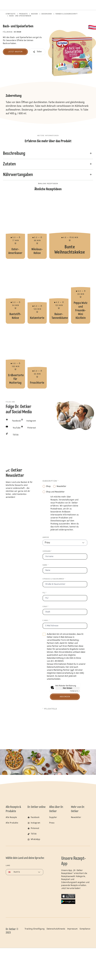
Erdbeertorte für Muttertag (15, 357)
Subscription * (51, 481)
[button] (37, 52)
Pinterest (35, 828)
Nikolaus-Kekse (37, 228)
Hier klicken (67, 688)
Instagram (35, 823)
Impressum (72, 929)
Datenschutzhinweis (56, 667)
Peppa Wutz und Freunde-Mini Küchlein (81, 292)
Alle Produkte (12, 823)
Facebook (35, 817)
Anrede (46, 537)
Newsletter (76, 817)
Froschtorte (37, 357)
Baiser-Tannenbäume (59, 292)
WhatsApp (35, 839)
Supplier (53, 817)
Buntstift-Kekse (15, 292)
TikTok (34, 834)
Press (52, 823)
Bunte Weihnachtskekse (70, 228)
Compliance (85, 929)
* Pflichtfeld (50, 709)
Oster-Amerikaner (15, 228)
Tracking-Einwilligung (35, 929)
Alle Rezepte (11, 817)
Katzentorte (37, 292)
